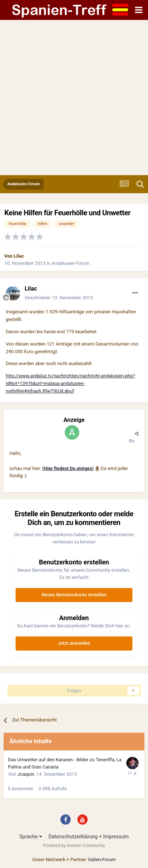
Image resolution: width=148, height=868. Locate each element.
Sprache (30, 837)
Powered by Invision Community (74, 846)
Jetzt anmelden (74, 643)
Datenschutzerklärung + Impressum (89, 837)
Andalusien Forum (70, 263)
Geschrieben (59, 298)
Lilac (19, 256)
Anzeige (74, 420)
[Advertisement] (74, 98)
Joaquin (26, 774)
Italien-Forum (102, 859)
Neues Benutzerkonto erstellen (74, 595)
